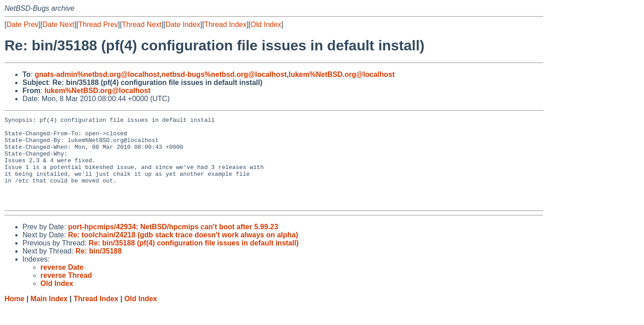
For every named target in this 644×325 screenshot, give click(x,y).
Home (14, 316)
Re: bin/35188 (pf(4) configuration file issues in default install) (194, 260)
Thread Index (225, 24)
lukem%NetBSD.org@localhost (342, 74)
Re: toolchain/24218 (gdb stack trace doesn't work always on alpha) (183, 252)
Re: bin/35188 (99, 269)
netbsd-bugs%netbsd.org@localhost (224, 74)
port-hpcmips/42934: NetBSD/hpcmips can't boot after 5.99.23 (173, 244)
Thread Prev (98, 24)
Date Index (183, 24)
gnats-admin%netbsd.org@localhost (97, 74)
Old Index (266, 24)
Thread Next (141, 24)
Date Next (58, 24)
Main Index (49, 316)
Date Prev (22, 24)
